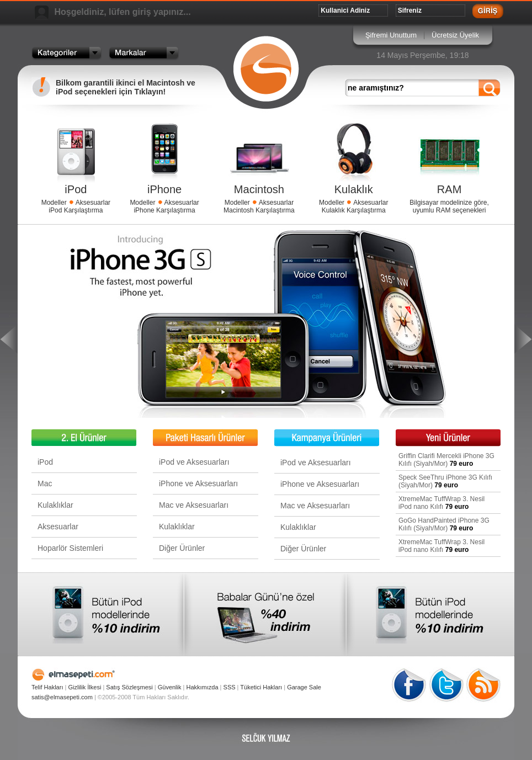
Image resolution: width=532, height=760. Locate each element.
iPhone (164, 189)
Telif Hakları (47, 687)
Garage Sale (304, 687)
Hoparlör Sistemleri (70, 548)
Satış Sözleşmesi (129, 687)
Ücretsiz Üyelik (455, 35)
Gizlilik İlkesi (84, 687)
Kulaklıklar (55, 505)
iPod (76, 189)
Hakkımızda (202, 687)
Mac (45, 483)
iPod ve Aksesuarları (194, 462)
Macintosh (259, 189)
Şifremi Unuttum (391, 35)
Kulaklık (354, 189)
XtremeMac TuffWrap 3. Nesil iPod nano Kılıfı (441, 503)
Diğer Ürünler (182, 548)
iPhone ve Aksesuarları (198, 483)
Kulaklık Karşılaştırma (354, 210)
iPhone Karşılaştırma (164, 210)
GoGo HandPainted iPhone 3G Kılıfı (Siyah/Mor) (444, 524)
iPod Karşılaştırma (76, 210)
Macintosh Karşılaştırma (259, 210)
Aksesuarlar (93, 203)
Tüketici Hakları (261, 687)
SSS (230, 687)
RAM (449, 189)
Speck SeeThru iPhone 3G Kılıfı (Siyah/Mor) (445, 481)
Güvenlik (170, 687)
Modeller (54, 203)
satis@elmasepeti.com (62, 697)
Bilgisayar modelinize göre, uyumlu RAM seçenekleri (449, 206)
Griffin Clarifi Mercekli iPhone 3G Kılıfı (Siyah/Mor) (446, 460)
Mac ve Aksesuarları (194, 505)
